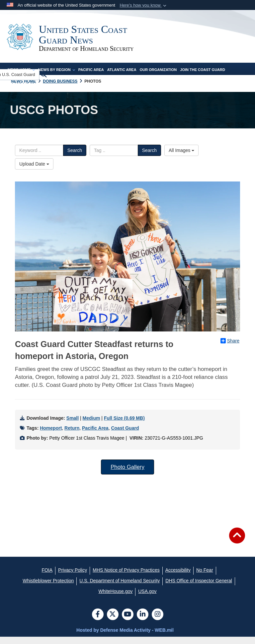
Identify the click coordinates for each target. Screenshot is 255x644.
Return (72, 435)
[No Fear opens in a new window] (205, 577)
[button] (144, 5)
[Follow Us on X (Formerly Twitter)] (113, 622)
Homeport (51, 435)
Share (230, 348)
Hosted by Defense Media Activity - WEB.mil (125, 637)
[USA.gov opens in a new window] (147, 599)
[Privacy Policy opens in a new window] (73, 577)
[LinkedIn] (143, 622)
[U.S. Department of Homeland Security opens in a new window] (120, 588)
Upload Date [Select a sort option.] (34, 171)
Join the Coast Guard (203, 77)
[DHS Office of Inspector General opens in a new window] (199, 588)
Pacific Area (91, 77)
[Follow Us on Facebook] (98, 622)
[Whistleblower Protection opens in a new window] (48, 588)
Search (75, 158)
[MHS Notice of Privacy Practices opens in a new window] (126, 577)
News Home (21, 77)
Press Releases (24, 92)
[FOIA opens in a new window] (47, 577)
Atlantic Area (122, 77)
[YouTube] (128, 622)
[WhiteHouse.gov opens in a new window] (116, 599)
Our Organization (158, 77)
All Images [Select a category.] (181, 158)
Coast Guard (125, 435)
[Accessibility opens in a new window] (178, 577)
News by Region (57, 77)
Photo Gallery (127, 474)
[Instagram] (158, 622)
